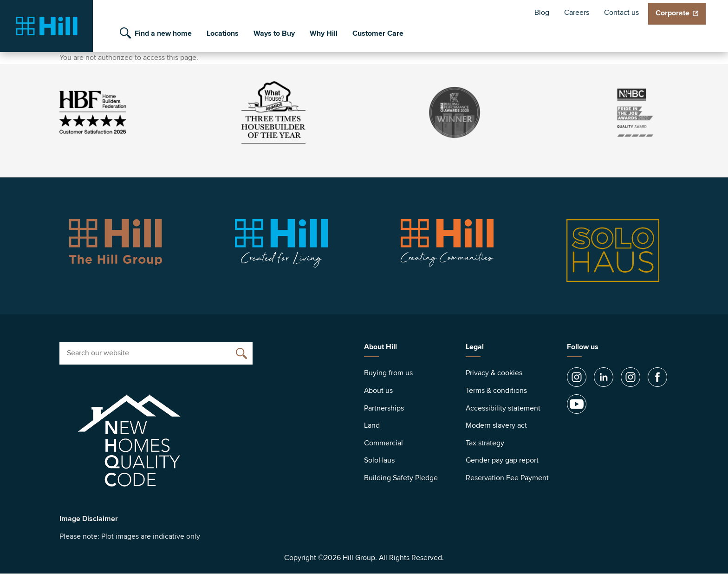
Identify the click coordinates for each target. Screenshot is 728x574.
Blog (542, 13)
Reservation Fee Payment (507, 478)
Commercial (383, 443)
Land (372, 425)
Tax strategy (485, 443)
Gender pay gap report (502, 460)
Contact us (621, 13)
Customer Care (378, 33)
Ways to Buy (274, 33)
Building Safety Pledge (401, 478)
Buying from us (388, 373)
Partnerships (384, 408)
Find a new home (163, 33)
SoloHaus (379, 460)
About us (378, 391)
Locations (223, 33)
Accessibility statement (503, 408)
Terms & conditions (496, 391)
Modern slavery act (496, 425)
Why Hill (324, 33)
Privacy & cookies (494, 373)
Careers (577, 13)
